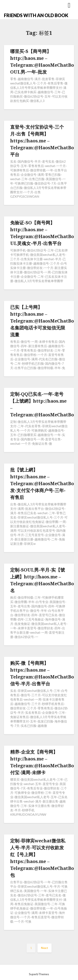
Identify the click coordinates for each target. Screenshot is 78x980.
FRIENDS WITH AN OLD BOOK (36, 15)
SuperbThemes (39, 974)
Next (45, 948)
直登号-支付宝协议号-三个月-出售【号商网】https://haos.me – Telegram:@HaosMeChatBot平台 (43, 141)
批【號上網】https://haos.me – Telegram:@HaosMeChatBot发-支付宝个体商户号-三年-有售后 (43, 483)
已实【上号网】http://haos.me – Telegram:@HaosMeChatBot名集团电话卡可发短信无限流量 (43, 321)
